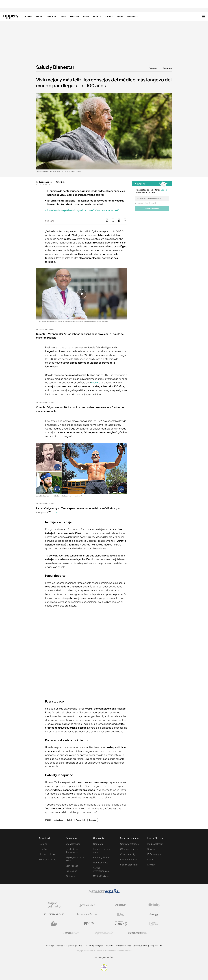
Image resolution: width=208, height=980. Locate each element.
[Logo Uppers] (87, 924)
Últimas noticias (47, 854)
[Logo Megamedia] (105, 957)
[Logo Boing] (121, 914)
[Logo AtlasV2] (71, 933)
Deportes (153, 68)
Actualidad (59, 820)
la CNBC (96, 382)
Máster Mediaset (101, 876)
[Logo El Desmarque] (54, 914)
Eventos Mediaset (129, 859)
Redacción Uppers (44, 182)
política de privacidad (151, 203)
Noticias (43, 844)
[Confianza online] (104, 970)
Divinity (151, 865)
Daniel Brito (60, 182)
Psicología (167, 68)
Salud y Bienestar (129, 865)
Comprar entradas (129, 844)
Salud (69, 820)
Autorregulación (101, 857)
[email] (152, 198)
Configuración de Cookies (104, 946)
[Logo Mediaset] (104, 893)
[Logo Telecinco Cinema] (121, 924)
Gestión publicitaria (140, 946)
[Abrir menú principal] (203, 16)
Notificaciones (101, 862)
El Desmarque (154, 854)
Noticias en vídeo (47, 859)
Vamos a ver (72, 866)
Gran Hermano (73, 844)
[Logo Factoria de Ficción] (87, 914)
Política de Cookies (124, 946)
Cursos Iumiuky (128, 854)
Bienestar (93, 820)
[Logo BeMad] (54, 924)
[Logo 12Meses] (154, 924)
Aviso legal (50, 946)
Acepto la (147, 203)
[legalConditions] (136, 203)
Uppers (151, 849)
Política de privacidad (85, 946)
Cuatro (151, 859)
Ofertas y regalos (129, 849)
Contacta (98, 844)
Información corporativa (65, 946)
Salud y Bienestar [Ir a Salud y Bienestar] (55, 67)
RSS (151, 946)
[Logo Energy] (154, 914)
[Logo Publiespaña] (104, 933)
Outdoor (70, 876)
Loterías (43, 849)
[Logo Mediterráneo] (137, 933)
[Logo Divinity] (154, 905)
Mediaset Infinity (156, 844)
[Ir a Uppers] (11, 16)
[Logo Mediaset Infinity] (54, 905)
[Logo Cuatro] (121, 905)
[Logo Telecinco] (87, 905)
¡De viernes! (72, 871)
